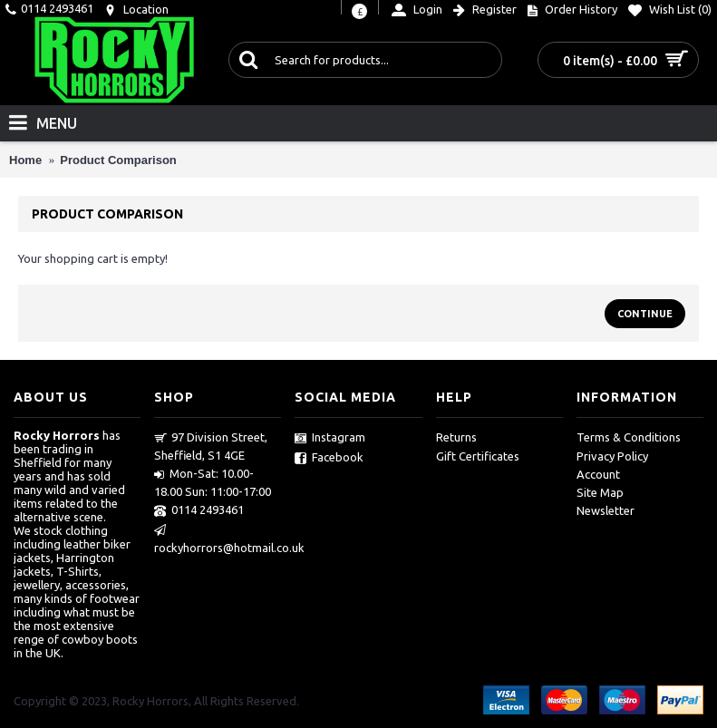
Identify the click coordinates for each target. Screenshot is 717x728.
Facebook (329, 458)
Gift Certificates (478, 456)
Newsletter (606, 510)
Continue (645, 314)
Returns (456, 437)
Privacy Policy (612, 456)
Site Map (600, 492)
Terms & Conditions (629, 437)
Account (598, 474)
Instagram (330, 438)
